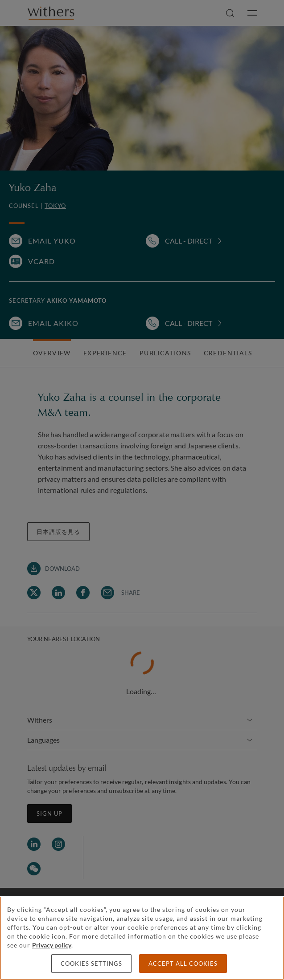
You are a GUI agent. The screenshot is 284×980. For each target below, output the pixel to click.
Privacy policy (52, 945)
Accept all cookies (183, 964)
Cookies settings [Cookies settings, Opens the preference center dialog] (91, 964)
